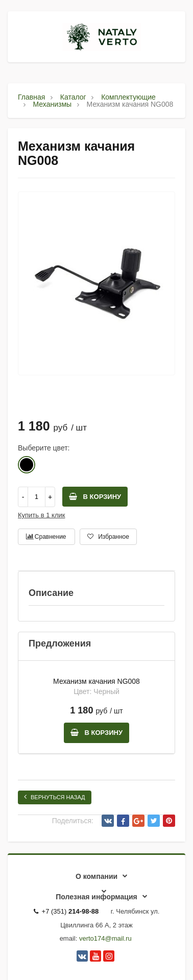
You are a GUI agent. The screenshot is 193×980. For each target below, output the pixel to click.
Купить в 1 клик (41, 515)
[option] (96, 284)
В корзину (95, 497)
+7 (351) (66, 911)
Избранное (108, 537)
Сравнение (46, 537)
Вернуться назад (55, 797)
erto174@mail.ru (107, 938)
